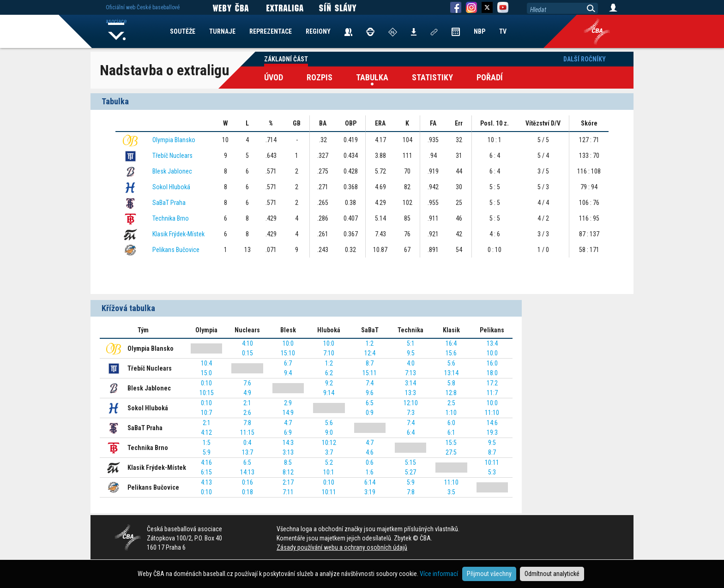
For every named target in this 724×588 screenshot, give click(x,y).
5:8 (451, 383)
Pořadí (490, 77)
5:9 (207, 452)
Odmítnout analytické (552, 574)
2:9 (288, 403)
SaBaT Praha (169, 203)
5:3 (492, 472)
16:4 (451, 343)
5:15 (410, 462)
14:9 (288, 413)
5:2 (329, 462)
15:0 (206, 373)
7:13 (410, 373)
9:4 (288, 373)
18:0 (492, 373)
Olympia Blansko (174, 140)
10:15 (207, 393)
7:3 (411, 413)
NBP (480, 31)
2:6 (247, 413)
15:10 (288, 353)
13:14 (451, 373)
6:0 (451, 423)
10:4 (206, 363)
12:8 (451, 393)
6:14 (370, 482)
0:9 (370, 413)
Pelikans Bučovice (176, 250)
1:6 (370, 472)
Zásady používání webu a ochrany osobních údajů (342, 547)
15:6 (451, 353)
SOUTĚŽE (183, 31)
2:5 (451, 403)
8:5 (288, 462)
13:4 (492, 343)
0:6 (370, 462)
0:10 (206, 383)
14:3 (288, 443)
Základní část (286, 59)
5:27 (410, 472)
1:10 (451, 413)
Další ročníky (585, 59)
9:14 (329, 393)
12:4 (370, 353)
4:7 (288, 423)
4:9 (247, 393)
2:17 (288, 482)
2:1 (247, 403)
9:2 (329, 383)
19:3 (492, 432)
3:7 (329, 452)
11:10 (492, 413)
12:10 (411, 403)
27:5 (451, 452)
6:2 (329, 373)
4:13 (206, 482)
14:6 (492, 423)
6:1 (451, 432)
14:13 (247, 472)
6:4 (411, 432)
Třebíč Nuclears (172, 156)
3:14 (410, 383)
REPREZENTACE (271, 31)
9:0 (329, 432)
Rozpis (320, 77)
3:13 (288, 452)
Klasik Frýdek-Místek (178, 234)
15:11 (370, 373)
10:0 (288, 343)
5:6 (451, 363)
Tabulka (372, 77)
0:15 (247, 353)
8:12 (288, 472)
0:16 (247, 482)
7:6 (247, 383)
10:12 (329, 443)
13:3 (410, 393)
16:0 (492, 363)
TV (503, 31)
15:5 (451, 443)
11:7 (492, 393)
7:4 (370, 383)
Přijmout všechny (489, 574)
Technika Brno (171, 218)
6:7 (288, 363)
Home (117, 31)
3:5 (451, 492)
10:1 (329, 472)
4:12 (206, 432)
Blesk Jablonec (172, 171)
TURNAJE (222, 31)
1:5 (207, 443)
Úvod (274, 77)
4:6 (370, 452)
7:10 (329, 353)
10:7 (206, 413)
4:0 (411, 363)
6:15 (206, 472)
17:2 (492, 383)
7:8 (247, 423)
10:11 (492, 462)
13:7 (247, 452)
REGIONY (318, 31)
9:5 (411, 353)
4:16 (206, 462)
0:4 (247, 443)
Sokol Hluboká (171, 187)
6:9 (288, 432)
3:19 (370, 492)
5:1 (411, 343)
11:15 (247, 432)
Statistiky (432, 77)
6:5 (370, 403)
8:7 (370, 363)
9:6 (370, 393)
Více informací (439, 574)
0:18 (247, 492)
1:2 (370, 343)
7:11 (288, 492)
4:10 (247, 343)
